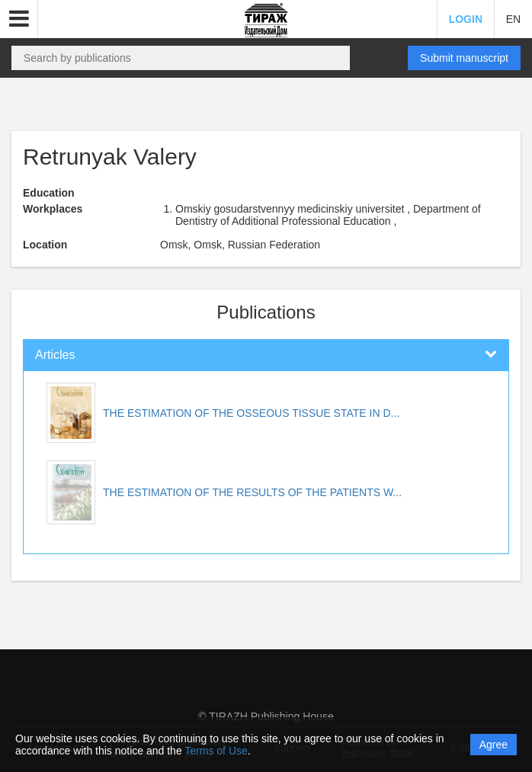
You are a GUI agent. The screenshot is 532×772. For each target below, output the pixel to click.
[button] (19, 19)
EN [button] (513, 19)
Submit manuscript (464, 58)
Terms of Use (216, 751)
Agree (494, 745)
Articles (55, 355)
